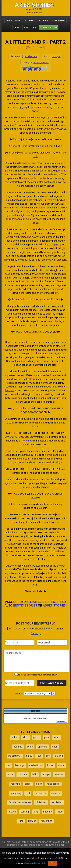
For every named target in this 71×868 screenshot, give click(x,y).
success (56, 793)
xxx (48, 756)
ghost (36, 737)
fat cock (9, 390)
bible (35, 775)
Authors (29, 21)
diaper (28, 784)
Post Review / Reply (51, 683)
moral (61, 765)
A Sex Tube (30, 28)
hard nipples (52, 245)
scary (57, 737)
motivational (36, 765)
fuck (21, 821)
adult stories (54, 605)
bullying (25, 812)
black (10, 775)
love (39, 756)
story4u (57, 56)
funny (29, 756)
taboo (60, 812)
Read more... (62, 721)
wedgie (46, 775)
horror (50, 765)
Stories (43, 21)
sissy (39, 784)
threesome (41, 793)
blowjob (32, 821)
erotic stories (25, 605)
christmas (41, 802)
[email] (52, 643)
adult (55, 747)
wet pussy (40, 274)
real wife (15, 784)
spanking (43, 747)
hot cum (26, 441)
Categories (59, 21)
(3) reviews (15, 629)
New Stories (13, 21)
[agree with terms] (16, 674)
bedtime (18, 747)
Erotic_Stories (41, 62)
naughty (47, 812)
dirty (36, 812)
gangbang (16, 793)
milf (28, 793)
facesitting (47, 821)
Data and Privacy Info (35, 863)
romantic (23, 775)
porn (47, 737)
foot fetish (57, 802)
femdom (59, 775)
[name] (20, 643)
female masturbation (20, 802)
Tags (16, 28)
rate (29, 629)
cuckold (59, 756)
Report (35, 633)
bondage (20, 765)
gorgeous (61, 171)
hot (9, 765)
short (26, 737)
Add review (31, 56)
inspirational (15, 756)
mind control (53, 784)
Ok (52, 863)
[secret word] (20, 683)
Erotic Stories (34, 13)
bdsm (30, 747)
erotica (12, 812)
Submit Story (49, 28)
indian (15, 737)
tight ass (25, 215)
